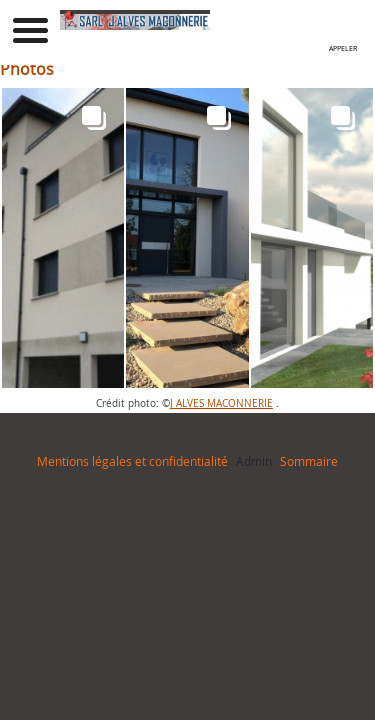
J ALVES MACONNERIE (221, 403)
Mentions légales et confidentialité (132, 461)
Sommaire (309, 461)
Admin (254, 461)
